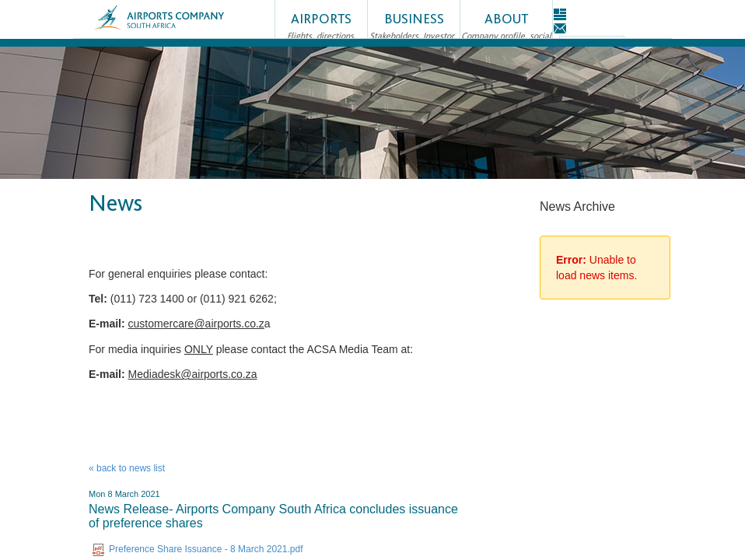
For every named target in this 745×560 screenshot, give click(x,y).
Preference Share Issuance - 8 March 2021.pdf (198, 549)
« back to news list (127, 468)
